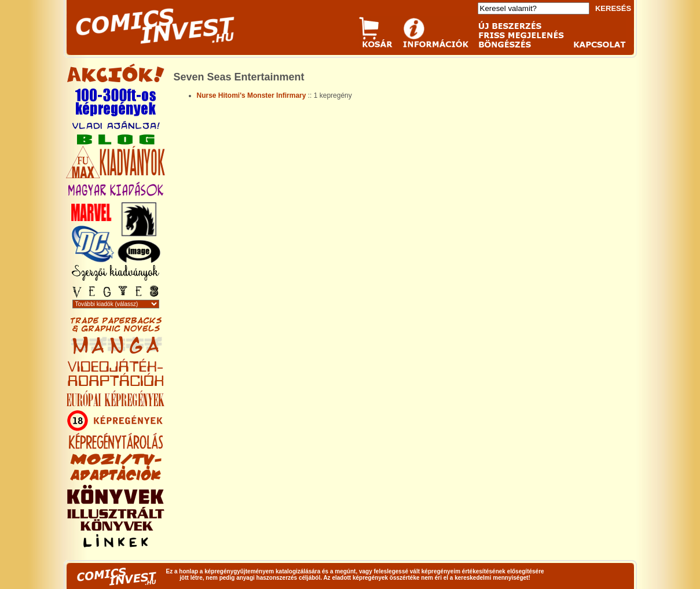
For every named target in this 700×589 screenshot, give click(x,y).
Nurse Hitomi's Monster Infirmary (252, 95)
